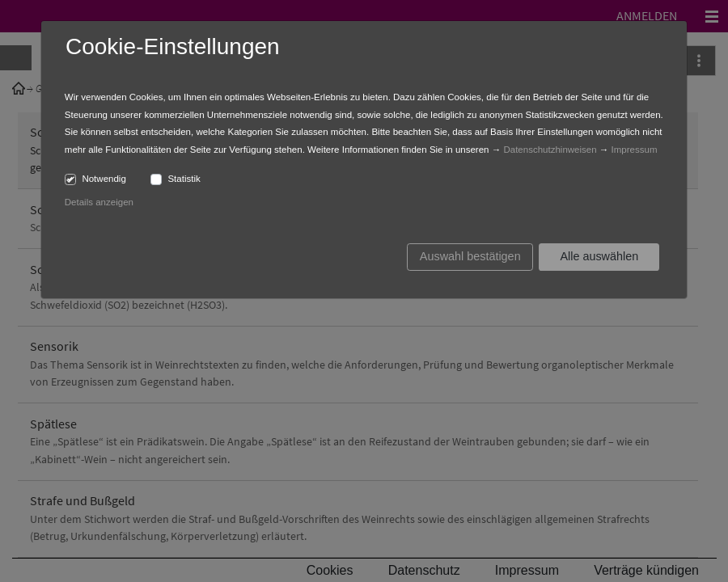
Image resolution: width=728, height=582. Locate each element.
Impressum (635, 150)
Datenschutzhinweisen (550, 150)
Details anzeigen (99, 202)
